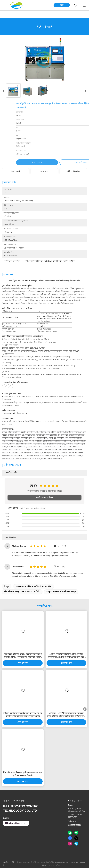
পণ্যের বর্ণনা (44, 171)
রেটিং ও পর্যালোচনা (73, 171)
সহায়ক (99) (61, 567)
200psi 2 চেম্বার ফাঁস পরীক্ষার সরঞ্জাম (61, 592)
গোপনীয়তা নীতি (6, 864)
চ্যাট (62, 5)
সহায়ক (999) (61, 546)
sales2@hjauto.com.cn (16, 823)
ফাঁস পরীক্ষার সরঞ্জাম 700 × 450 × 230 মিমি (22, 592)
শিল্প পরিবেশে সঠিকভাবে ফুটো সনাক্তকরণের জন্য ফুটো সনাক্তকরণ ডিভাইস (23, 774)
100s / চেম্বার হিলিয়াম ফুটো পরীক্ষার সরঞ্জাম (33, 586)
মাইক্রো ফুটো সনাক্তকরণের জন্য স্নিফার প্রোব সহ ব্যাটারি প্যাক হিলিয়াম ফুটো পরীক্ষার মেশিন (23, 715)
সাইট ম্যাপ (12, 864)
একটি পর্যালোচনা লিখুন (44, 497)
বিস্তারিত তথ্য (16, 171)
